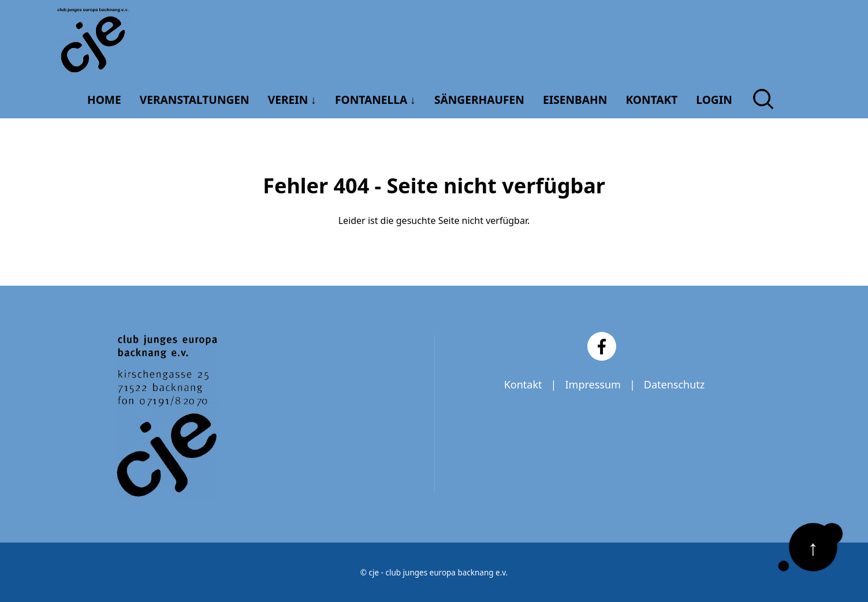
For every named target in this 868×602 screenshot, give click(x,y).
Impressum (593, 384)
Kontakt (523, 384)
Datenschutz (674, 384)
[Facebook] (602, 346)
